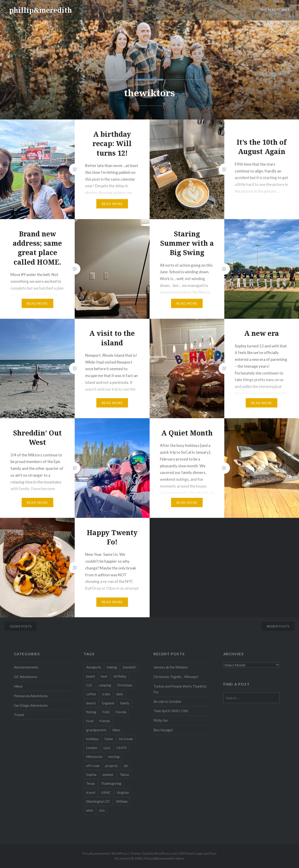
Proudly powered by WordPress (105, 853)
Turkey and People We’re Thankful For (180, 689)
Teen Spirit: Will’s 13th (171, 711)
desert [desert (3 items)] (91, 703)
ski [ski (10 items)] (126, 766)
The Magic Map (275, 10)
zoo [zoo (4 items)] (102, 810)
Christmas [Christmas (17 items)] (125, 685)
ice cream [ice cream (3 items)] (126, 739)
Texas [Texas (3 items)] (91, 783)
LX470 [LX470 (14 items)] (121, 748)
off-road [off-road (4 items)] (93, 766)
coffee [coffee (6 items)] (91, 694)
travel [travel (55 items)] (91, 792)
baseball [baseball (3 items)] (129, 667)
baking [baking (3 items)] (112, 667)
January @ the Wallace (171, 667)
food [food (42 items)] (90, 721)
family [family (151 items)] (125, 703)
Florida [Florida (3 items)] (121, 712)
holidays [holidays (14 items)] (92, 739)
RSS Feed (186, 853)
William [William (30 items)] (122, 801)
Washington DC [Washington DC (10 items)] (98, 801)
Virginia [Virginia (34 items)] (123, 792)
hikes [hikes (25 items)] (116, 730)
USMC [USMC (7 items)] (106, 792)
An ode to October (167, 701)
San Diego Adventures (31, 705)
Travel (19, 715)
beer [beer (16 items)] (104, 676)
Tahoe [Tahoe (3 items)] (124, 774)
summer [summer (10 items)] (108, 774)
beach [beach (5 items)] (91, 676)
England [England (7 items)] (108, 703)
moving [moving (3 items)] (114, 757)
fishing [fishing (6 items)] (91, 712)
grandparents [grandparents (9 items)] (96, 730)
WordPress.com (166, 853)
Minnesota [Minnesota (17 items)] (94, 757)
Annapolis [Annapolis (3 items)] (94, 667)
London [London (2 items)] (92, 748)
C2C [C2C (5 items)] (89, 685)
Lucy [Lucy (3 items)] (107, 748)
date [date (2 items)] (120, 694)
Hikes (18, 686)
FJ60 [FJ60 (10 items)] (106, 712)
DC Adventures (26, 677)
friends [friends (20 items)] (105, 721)
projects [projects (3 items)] (111, 766)
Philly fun (161, 720)
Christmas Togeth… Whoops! (176, 677)
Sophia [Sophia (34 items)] (91, 774)
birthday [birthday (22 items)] (120, 676)
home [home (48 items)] (109, 739)
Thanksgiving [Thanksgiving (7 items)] (111, 783)
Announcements (26, 667)
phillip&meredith (41, 10)
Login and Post (206, 853)
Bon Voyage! (163, 730)
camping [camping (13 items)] (105, 685)
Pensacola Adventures (31, 696)
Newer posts (278, 626)
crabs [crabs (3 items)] (106, 694)
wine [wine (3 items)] (90, 810)
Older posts (21, 626)
